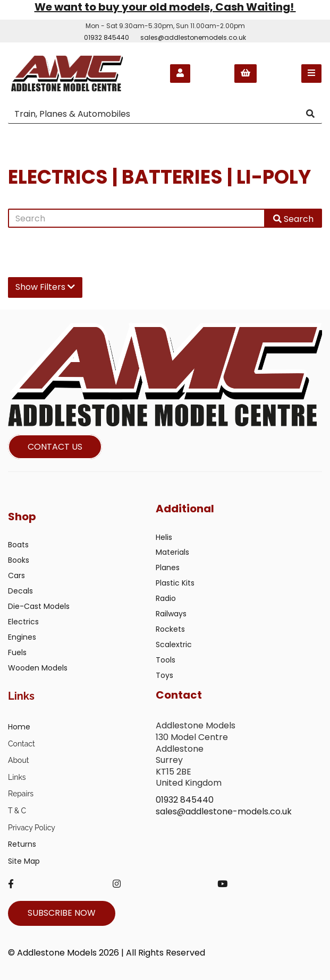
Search (293, 219)
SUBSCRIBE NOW (62, 913)
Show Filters (45, 287)
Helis (164, 537)
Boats (18, 545)
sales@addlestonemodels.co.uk (193, 37)
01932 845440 (107, 37)
